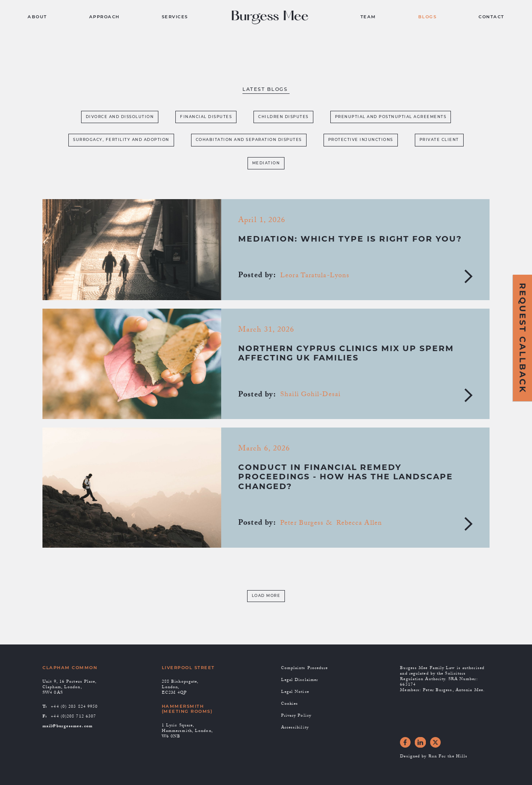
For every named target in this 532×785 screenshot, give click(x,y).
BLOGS (428, 17)
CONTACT (491, 17)
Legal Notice (295, 692)
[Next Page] (266, 596)
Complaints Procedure (305, 668)
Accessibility (295, 728)
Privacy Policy (296, 716)
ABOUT (37, 17)
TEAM (368, 17)
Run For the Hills (448, 757)
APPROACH (104, 17)
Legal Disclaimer (300, 680)
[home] (274, 18)
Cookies (290, 704)
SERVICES (175, 17)
